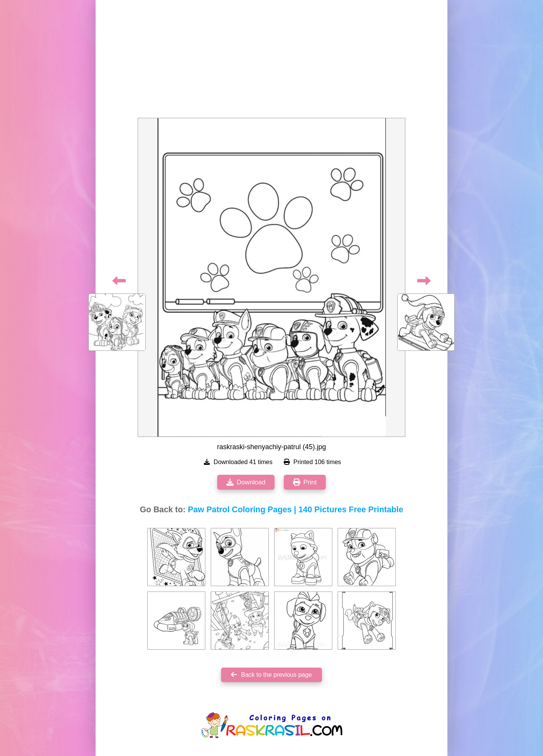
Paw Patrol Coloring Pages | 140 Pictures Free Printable (295, 510)
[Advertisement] (271, 61)
